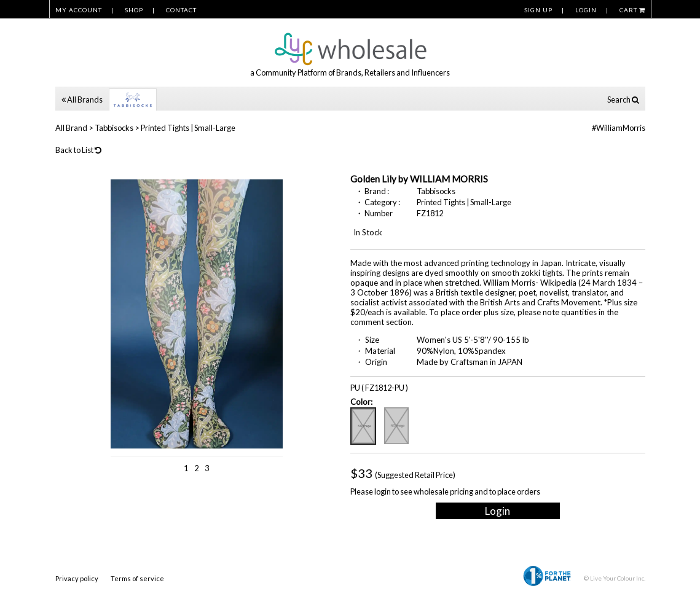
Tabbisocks (114, 128)
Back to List (78, 150)
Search (623, 100)
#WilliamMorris (619, 128)
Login (497, 511)
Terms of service (137, 578)
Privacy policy (77, 578)
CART (632, 10)
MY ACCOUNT (79, 10)
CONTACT (181, 10)
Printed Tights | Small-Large (188, 128)
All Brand (71, 128)
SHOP (134, 10)
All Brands (82, 100)
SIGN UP (538, 10)
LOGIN (586, 10)
